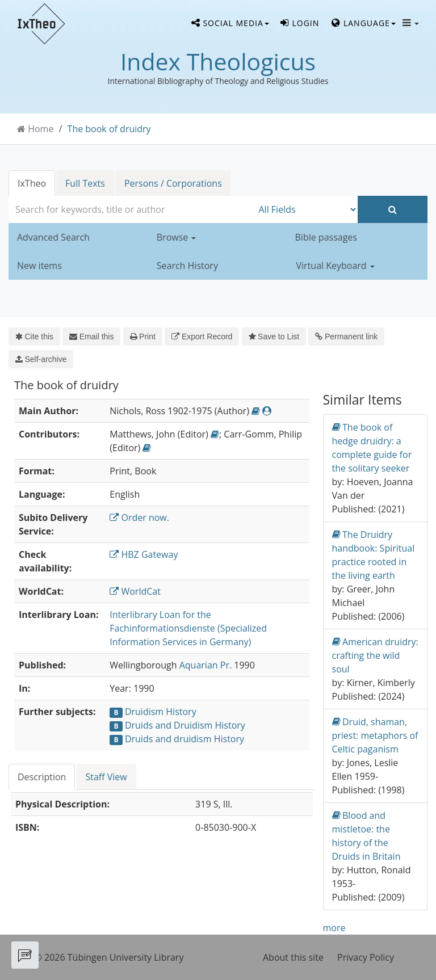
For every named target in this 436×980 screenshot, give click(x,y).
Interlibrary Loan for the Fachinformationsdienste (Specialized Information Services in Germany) (188, 628)
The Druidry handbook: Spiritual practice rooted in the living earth (374, 555)
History (181, 712)
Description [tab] (42, 777)
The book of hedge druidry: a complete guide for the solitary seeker (372, 447)
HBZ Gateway (144, 554)
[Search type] (306, 209)
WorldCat (135, 591)
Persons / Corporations (173, 183)
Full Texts (85, 183)
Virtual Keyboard (336, 266)
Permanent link (346, 337)
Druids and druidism (168, 739)
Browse (177, 237)
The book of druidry (109, 129)
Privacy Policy (366, 957)
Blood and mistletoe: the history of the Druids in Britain (366, 836)
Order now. (139, 518)
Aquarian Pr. (206, 665)
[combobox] (131, 209)
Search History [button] (187, 266)
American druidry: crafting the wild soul (375, 655)
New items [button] (39, 266)
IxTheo (32, 183)
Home (41, 129)
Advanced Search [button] (53, 237)
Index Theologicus (218, 61)
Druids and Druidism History (185, 725)
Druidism (144, 712)
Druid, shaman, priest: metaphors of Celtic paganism (375, 735)
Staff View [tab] (106, 777)
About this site (293, 957)
